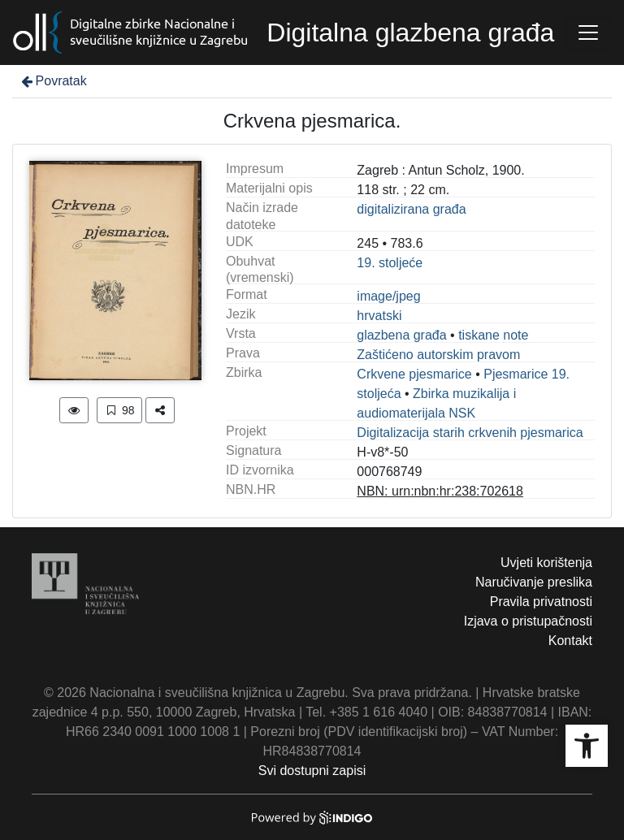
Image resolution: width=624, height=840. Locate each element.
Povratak (53, 81)
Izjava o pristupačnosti (528, 621)
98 (119, 410)
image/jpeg (388, 296)
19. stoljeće (390, 263)
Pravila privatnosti (541, 602)
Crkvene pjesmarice (414, 374)
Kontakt (570, 641)
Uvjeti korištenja (546, 563)
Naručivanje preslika (534, 582)
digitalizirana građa (411, 209)
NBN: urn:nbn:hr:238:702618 (440, 491)
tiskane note (493, 335)
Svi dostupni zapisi (312, 771)
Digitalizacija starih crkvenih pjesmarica (470, 433)
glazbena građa (401, 335)
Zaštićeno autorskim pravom (438, 355)
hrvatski (379, 316)
